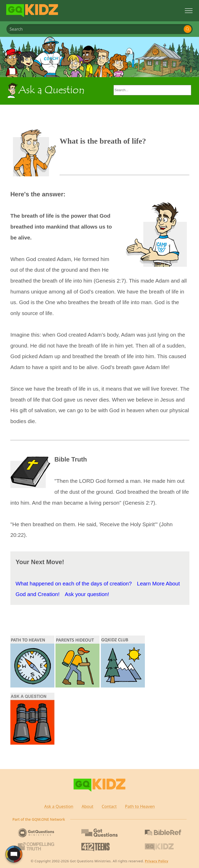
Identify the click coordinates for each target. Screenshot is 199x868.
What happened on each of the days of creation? (74, 583)
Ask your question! (87, 594)
